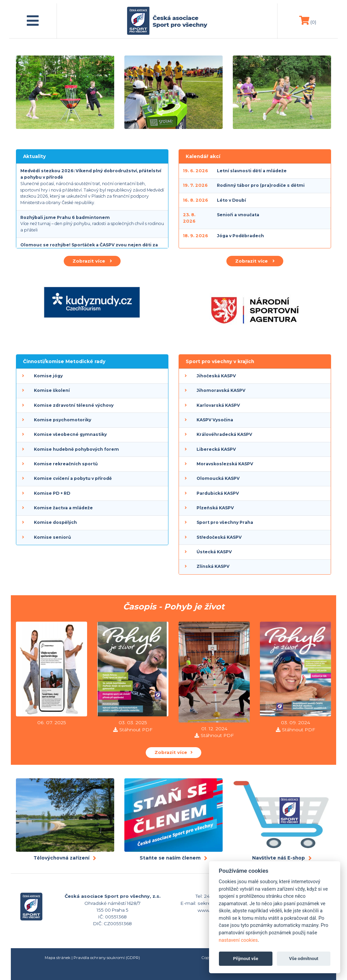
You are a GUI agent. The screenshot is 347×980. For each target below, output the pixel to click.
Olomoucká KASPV (218, 478)
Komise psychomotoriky (63, 420)
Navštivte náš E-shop (279, 858)
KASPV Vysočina (215, 420)
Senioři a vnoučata (238, 215)
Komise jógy (48, 376)
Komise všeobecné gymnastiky (70, 434)
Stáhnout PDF (136, 730)
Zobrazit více (92, 261)
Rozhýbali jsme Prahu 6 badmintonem (65, 217)
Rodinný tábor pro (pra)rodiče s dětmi (261, 185)
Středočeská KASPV (219, 537)
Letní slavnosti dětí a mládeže (252, 171)
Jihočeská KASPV (216, 376)
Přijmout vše (246, 959)
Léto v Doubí (231, 200)
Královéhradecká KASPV (224, 434)
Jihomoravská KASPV (221, 390)
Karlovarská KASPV (218, 405)
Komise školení (52, 390)
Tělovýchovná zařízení (62, 858)
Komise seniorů (52, 537)
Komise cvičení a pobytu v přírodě (73, 478)
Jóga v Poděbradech (240, 236)
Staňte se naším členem (170, 858)
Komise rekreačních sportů (66, 464)
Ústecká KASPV (214, 552)
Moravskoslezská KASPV (225, 464)
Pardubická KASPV (218, 493)
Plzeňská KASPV (215, 508)
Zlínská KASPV (213, 566)
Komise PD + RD (52, 493)
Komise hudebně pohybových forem (76, 449)
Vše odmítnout (304, 959)
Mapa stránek (58, 958)
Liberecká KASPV (216, 449)
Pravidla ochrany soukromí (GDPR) (107, 958)
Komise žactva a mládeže (63, 508)
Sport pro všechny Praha (225, 522)
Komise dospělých (55, 522)
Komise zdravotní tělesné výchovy (74, 405)
